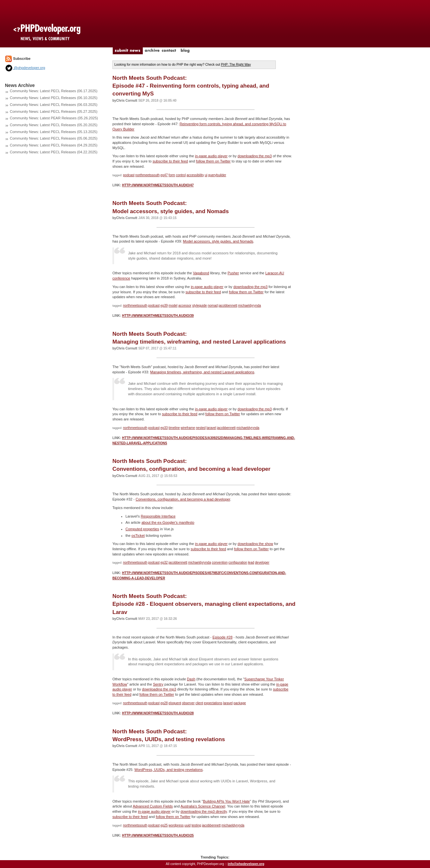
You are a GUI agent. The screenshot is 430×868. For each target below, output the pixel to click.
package (240, 703)
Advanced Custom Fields (153, 806)
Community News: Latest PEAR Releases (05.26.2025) (54, 118)
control (181, 175)
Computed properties (142, 529)
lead (251, 562)
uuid (188, 825)
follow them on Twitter (213, 161)
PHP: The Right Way (236, 65)
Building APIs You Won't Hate (226, 801)
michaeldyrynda (250, 306)
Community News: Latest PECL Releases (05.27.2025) (54, 111)
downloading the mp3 (255, 156)
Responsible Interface (158, 516)
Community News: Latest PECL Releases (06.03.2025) (54, 105)
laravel (211, 428)
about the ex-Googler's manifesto (168, 522)
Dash (191, 679)
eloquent (175, 703)
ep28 (164, 703)
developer (262, 562)
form (172, 175)
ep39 (164, 306)
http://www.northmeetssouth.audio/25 (158, 835)
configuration (238, 562)
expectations (213, 703)
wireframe (188, 428)
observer (188, 703)
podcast (129, 175)
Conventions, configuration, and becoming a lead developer (183, 499)
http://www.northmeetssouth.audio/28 (158, 713)
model (173, 306)
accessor (185, 306)
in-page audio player (211, 156)
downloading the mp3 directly (204, 811)
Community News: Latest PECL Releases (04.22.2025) (54, 152)
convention (220, 562)
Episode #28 (222, 637)
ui (206, 175)
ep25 (164, 825)
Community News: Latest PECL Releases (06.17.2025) (54, 91)
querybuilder (217, 175)
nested (201, 428)
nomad (213, 306)
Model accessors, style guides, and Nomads (218, 241)
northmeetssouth (148, 175)
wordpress (176, 825)
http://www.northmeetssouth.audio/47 (158, 185)
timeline (174, 428)
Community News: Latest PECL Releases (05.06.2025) (54, 138)
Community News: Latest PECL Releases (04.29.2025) (54, 145)
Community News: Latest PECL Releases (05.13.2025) (54, 132)
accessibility (195, 175)
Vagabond (201, 273)
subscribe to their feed (170, 161)
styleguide (199, 306)
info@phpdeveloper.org (246, 864)
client (199, 703)
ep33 (164, 428)
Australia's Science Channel (203, 806)
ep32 (164, 562)
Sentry (158, 684)
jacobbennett (228, 306)
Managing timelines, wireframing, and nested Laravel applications (202, 372)
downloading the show (255, 544)
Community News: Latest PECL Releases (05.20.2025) (54, 125)
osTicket (138, 536)
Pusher (233, 273)
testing (196, 825)
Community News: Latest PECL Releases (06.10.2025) (54, 98)
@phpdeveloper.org (25, 68)
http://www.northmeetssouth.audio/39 (158, 316)
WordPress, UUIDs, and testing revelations (168, 770)
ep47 (164, 175)
